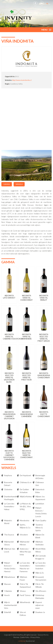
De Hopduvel (25, 475)
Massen (7, 584)
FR (51, 3)
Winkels (19, 184)
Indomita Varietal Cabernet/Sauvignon (13, 337)
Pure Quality (41, 520)
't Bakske (8, 591)
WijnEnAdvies (26, 496)
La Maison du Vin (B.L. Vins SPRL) (25, 506)
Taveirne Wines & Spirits (39, 528)
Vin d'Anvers (41, 591)
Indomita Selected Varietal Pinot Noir (26, 376)
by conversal (26, 641)
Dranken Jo (40, 612)
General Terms (43, 635)
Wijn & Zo (40, 573)
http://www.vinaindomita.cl (22, 80)
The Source (9, 535)
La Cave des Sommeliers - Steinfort (41, 566)
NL (47, 3)
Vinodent (24, 535)
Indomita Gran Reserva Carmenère (26, 414)
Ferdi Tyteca (25, 595)
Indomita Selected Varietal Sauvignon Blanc (9, 378)
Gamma (7, 184)
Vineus (23, 591)
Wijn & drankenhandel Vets (10, 605)
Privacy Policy (35, 637)
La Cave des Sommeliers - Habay (10, 506)
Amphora (8, 475)
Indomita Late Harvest (9, 297)
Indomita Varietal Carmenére (26, 337)
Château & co (26, 482)
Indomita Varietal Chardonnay (26, 298)
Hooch (7, 595)
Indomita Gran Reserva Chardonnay (44, 375)
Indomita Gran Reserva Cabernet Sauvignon (9, 415)
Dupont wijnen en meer (40, 605)
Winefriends (25, 602)
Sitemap (16, 637)
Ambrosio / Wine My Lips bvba (25, 552)
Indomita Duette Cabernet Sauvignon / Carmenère (9, 455)
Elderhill (7, 612)
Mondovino (25, 520)
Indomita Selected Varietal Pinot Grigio (44, 338)
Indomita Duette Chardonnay (44, 414)
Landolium (40, 504)
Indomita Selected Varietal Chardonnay (26, 454)
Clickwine (8, 489)
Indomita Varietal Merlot (44, 298)
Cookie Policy (25, 637)
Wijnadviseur (10, 577)
